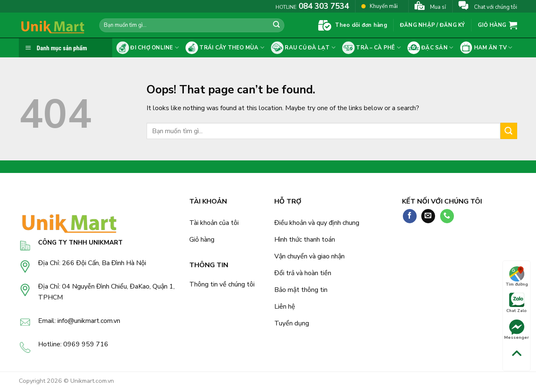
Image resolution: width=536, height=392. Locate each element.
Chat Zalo (517, 303)
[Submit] (276, 26)
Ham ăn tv (486, 48)
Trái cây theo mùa (225, 48)
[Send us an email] (428, 216)
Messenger (517, 330)
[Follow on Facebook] (410, 216)
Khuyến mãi (380, 6)
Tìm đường (517, 277)
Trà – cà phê (371, 48)
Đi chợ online (148, 48)
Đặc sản (430, 48)
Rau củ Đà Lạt (303, 48)
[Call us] (447, 216)
